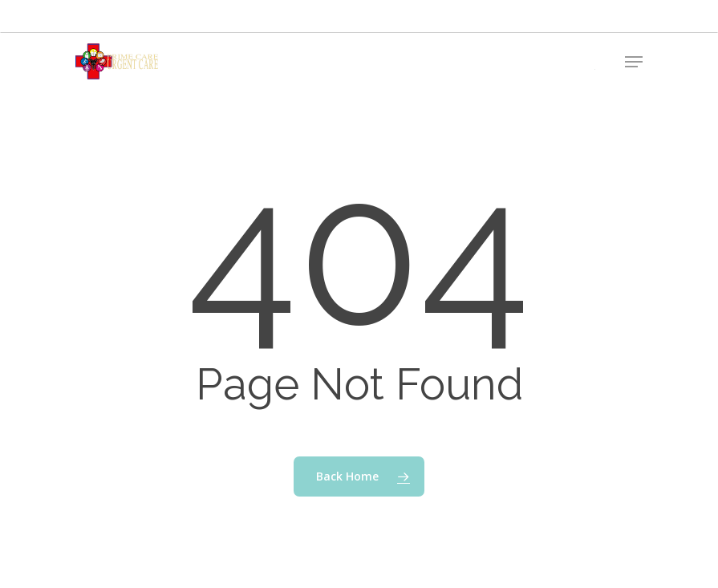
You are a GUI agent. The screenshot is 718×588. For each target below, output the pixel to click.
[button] (634, 62)
